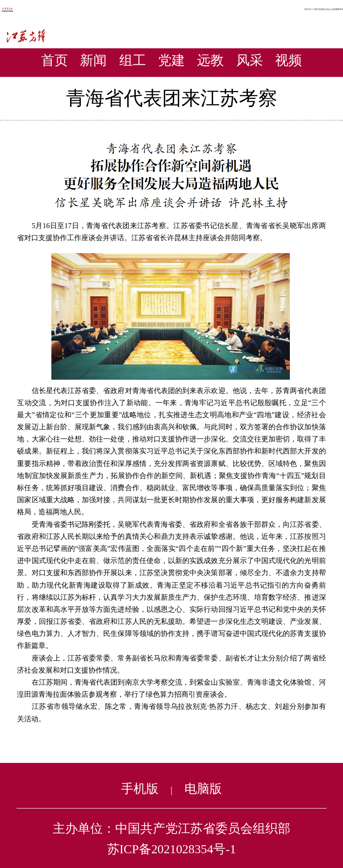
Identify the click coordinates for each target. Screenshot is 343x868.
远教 (210, 60)
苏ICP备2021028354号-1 (172, 849)
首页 (54, 60)
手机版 (140, 789)
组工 (133, 60)
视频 (289, 60)
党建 (171, 60)
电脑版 (203, 789)
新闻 (93, 60)
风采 (250, 60)
